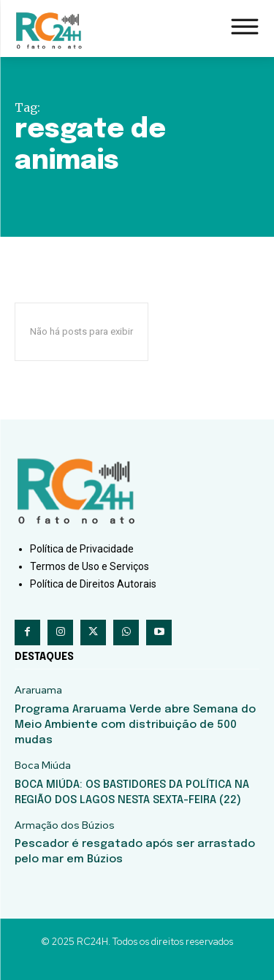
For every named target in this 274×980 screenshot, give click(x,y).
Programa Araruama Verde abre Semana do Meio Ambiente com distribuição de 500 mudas (135, 725)
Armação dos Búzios (65, 825)
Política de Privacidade (82, 549)
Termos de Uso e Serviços (90, 566)
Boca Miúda (43, 766)
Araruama (38, 690)
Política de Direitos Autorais (93, 584)
